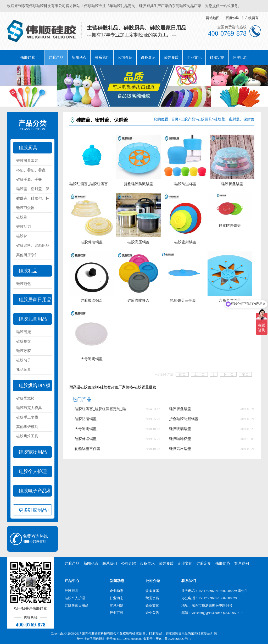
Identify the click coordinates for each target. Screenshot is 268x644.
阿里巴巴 (240, 57)
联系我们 (102, 57)
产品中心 (72, 581)
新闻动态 (79, 57)
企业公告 (152, 613)
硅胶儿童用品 (33, 319)
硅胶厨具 (28, 148)
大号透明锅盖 (92, 359)
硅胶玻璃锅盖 (92, 301)
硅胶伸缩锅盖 (92, 242)
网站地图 (213, 18)
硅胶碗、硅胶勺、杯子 (33, 200)
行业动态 (116, 598)
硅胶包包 (24, 284)
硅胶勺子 (24, 360)
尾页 (245, 374)
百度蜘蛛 (232, 18)
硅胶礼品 (28, 271)
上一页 (199, 374)
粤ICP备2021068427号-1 (173, 639)
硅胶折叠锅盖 (232, 184)
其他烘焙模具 (27, 427)
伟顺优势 (223, 563)
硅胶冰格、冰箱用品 (33, 246)
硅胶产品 (56, 57)
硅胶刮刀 (24, 227)
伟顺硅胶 (28, 57)
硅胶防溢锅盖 (230, 226)
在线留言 (252, 18)
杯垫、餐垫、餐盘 (31, 170)
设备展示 (148, 57)
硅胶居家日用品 (35, 300)
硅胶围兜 (24, 332)
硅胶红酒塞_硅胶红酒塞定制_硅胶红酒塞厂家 (92, 184)
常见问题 (116, 605)
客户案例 (242, 563)
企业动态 (116, 591)
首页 (175, 119)
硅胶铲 (22, 236)
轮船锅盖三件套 (183, 301)
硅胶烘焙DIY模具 (32, 387)
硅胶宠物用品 (33, 452)
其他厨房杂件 (27, 255)
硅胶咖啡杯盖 (138, 301)
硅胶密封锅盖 (185, 242)
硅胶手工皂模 (27, 417)
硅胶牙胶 (24, 351)
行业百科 (116, 613)
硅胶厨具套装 (27, 161)
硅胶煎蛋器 (25, 208)
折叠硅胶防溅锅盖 (138, 184)
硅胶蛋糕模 (25, 398)
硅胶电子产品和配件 (32, 492)
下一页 (228, 374)
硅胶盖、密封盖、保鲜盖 (33, 190)
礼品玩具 (24, 370)
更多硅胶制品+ (34, 510)
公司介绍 (125, 57)
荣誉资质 (171, 57)
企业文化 (194, 57)
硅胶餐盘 (24, 341)
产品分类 (32, 125)
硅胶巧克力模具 (29, 408)
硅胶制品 (156, 633)
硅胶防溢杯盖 (185, 184)
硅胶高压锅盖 (138, 242)
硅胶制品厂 (206, 633)
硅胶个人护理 (33, 471)
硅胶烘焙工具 (27, 436)
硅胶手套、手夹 (29, 180)
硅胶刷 (22, 217)
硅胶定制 (217, 57)
